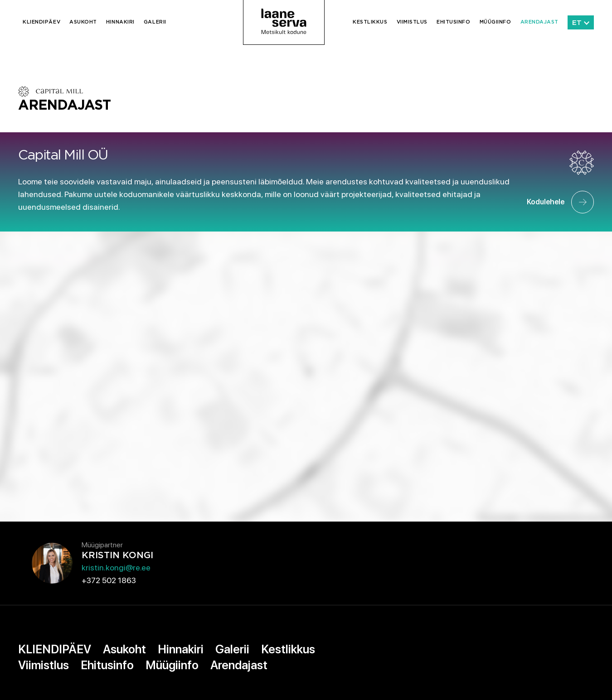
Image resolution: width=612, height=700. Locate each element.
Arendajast (540, 22)
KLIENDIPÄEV (41, 22)
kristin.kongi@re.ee (116, 567)
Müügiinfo (495, 22)
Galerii (155, 22)
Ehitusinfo (454, 22)
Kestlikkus (370, 22)
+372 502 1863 (109, 580)
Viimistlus (412, 22)
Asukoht (83, 22)
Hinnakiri (120, 22)
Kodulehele (560, 202)
